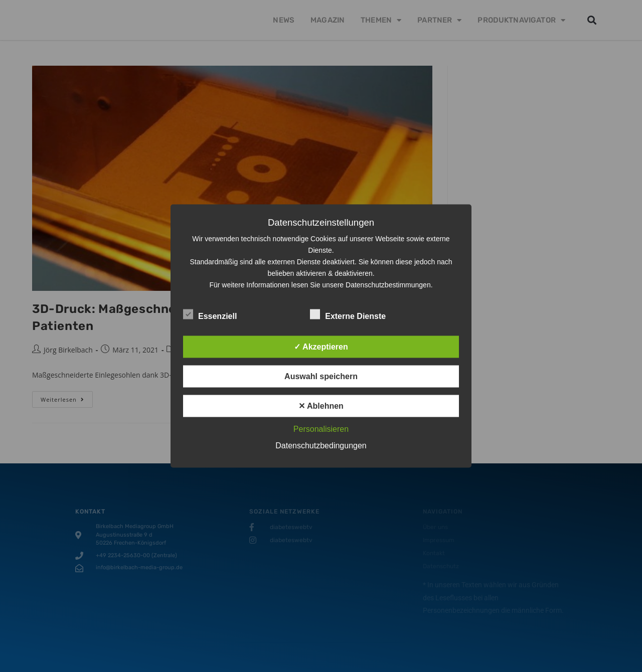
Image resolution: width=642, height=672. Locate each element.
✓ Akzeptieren (321, 347)
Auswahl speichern (321, 376)
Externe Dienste (348, 314)
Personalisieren (321, 429)
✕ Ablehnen (321, 406)
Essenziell (210, 314)
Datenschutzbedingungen (321, 446)
